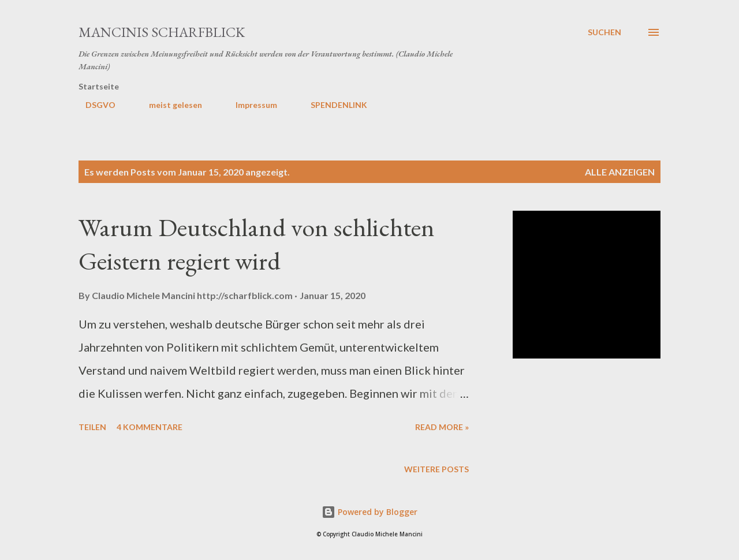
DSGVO (94, 105)
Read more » (442, 427)
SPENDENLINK (332, 105)
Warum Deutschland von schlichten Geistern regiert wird (257, 244)
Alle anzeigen (620, 172)
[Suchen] (604, 32)
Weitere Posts (436, 469)
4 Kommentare (150, 427)
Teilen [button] (92, 427)
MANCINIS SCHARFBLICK (162, 32)
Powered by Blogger (369, 512)
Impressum (249, 105)
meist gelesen (169, 105)
